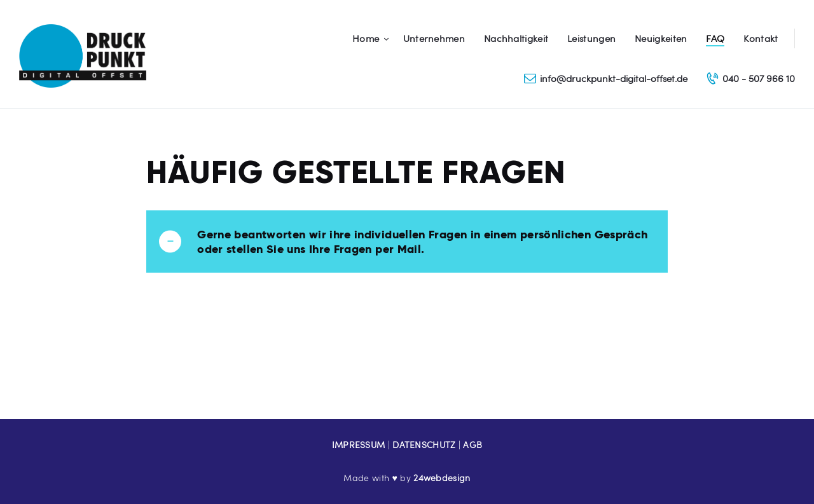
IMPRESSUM (359, 445)
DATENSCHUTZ (424, 445)
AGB (473, 445)
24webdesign (442, 478)
